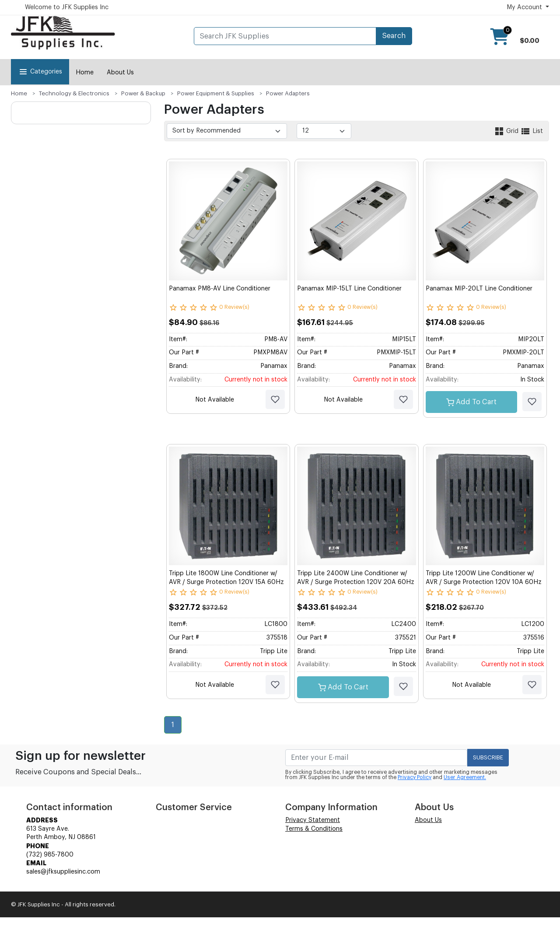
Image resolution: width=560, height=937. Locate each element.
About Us (120, 73)
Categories (40, 72)
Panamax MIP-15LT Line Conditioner (349, 289)
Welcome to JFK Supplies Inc (67, 7)
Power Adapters (288, 93)
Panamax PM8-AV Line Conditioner (220, 289)
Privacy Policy (415, 777)
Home (85, 73)
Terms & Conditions (314, 829)
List (532, 131)
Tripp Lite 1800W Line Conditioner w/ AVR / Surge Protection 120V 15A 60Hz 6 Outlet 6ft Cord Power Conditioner (226, 582)
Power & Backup (143, 93)
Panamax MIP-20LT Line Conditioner (479, 289)
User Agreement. (465, 777)
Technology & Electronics (74, 93)
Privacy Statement (313, 820)
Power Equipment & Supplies (216, 93)
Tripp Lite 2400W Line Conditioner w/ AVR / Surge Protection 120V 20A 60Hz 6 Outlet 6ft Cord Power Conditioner (356, 582)
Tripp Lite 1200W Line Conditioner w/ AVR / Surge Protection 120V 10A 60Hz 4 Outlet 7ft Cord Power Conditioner (484, 582)
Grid (507, 131)
